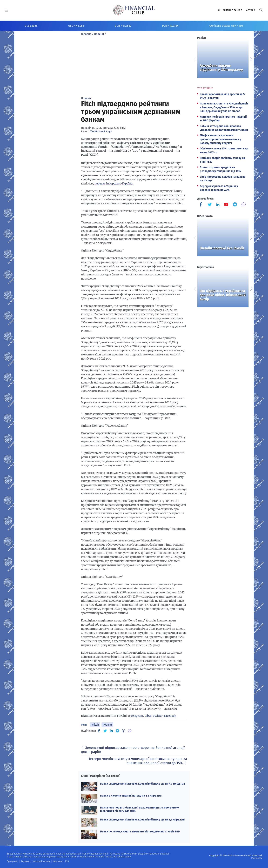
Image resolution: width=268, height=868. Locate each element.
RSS (66, 861)
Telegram (137, 716)
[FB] (99, 731)
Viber (148, 716)
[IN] (111, 731)
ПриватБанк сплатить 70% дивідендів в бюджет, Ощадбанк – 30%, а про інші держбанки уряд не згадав (224, 107)
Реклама (25, 861)
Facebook (170, 716)
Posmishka (257, 858)
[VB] (130, 731)
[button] (261, 10)
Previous (195, 59)
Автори (251, 10)
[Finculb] (202, 205)
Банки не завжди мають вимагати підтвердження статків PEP (140, 831)
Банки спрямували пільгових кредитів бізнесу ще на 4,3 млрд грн (143, 784)
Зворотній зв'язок (41, 861)
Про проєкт (12, 861)
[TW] (105, 731)
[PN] (124, 731)
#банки (107, 725)
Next (251, 59)
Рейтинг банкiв (232, 10)
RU (219, 10)
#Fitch (95, 725)
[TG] (117, 731)
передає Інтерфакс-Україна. (114, 183)
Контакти (57, 861)
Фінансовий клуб (101, 131)
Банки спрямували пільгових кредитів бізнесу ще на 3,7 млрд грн (142, 820)
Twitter (158, 716)
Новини (86, 98)
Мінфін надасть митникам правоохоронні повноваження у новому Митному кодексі (220, 139)
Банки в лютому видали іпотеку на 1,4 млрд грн (131, 796)
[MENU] (6, 10)
